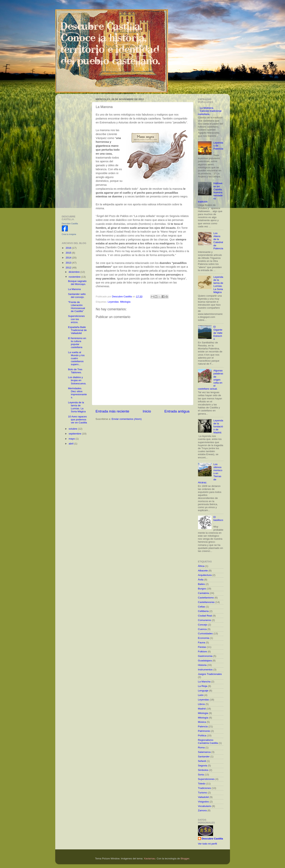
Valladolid (203, 797)
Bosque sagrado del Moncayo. (77, 283)
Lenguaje (203, 691)
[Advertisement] (74, 153)
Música (202, 722)
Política (202, 735)
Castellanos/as (206, 602)
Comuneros (205, 620)
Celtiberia (203, 611)
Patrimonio (204, 731)
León (201, 695)
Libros (201, 704)
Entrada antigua (177, 411)
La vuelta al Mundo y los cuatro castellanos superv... (76, 358)
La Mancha (204, 682)
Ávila (201, 580)
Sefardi (202, 761)
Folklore (203, 652)
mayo (72, 439)
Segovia (203, 766)
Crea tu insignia (69, 234)
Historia (202, 665)
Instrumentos (205, 670)
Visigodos (203, 802)
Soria (201, 775)
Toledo (202, 784)
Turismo (203, 793)
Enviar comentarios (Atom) (127, 419)
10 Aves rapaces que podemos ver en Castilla (77, 420)
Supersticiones (206, 779)
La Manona (74, 289)
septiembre (75, 434)
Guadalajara (205, 661)
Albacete (203, 571)
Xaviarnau (150, 859)
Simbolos (203, 770)
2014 (69, 258)
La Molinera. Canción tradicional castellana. (210, 111)
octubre (73, 429)
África (201, 566)
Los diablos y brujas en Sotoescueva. (77, 380)
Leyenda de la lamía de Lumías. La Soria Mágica (77, 407)
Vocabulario (205, 806)
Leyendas (113, 302)
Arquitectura (205, 575)
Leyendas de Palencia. (218, 147)
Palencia (203, 726)
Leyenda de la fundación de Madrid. (218, 427)
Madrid (202, 709)
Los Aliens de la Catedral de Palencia (218, 241)
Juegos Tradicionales (210, 674)
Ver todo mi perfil (208, 844)
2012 (69, 268)
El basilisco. (218, 520)
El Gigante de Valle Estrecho (218, 333)
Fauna (202, 643)
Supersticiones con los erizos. (76, 319)
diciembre (75, 272)
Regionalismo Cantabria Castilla (208, 741)
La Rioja (203, 686)
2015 (69, 253)
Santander (204, 757)
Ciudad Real (205, 616)
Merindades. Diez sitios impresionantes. (77, 393)
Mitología (125, 302)
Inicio (147, 411)
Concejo (203, 625)
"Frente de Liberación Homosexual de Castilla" (76, 307)
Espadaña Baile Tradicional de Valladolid (77, 330)
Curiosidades (205, 633)
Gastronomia (205, 656)
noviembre (75, 277)
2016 (69, 248)
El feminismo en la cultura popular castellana (77, 343)
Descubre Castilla (70, 224)
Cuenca (202, 629)
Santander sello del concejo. (77, 296)
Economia (204, 638)
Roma (201, 748)
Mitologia (203, 713)
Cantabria (204, 593)
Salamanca (204, 752)
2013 (69, 263)
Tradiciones (204, 788)
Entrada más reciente (113, 411)
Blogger (185, 859)
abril (71, 444)
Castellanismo (206, 598)
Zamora (202, 810)
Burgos (202, 589)
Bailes (201, 584)
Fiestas (202, 647)
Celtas (202, 607)
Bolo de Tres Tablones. (75, 371)
